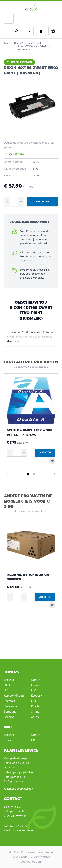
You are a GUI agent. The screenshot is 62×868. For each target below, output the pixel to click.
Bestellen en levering (16, 763)
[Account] (41, 31)
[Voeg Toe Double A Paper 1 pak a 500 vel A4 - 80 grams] (45, 453)
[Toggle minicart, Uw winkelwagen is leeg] (53, 31)
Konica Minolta (14, 696)
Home (17, 43)
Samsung (10, 712)
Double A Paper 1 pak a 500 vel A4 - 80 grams (30, 433)
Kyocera (37, 696)
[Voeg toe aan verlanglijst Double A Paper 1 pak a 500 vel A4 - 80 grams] (52, 461)
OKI (33, 701)
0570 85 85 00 (18, 826)
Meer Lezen (13, 341)
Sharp (35, 712)
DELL (7, 685)
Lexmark (10, 701)
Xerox (35, 717)
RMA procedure (13, 781)
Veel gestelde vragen (17, 758)
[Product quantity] (14, 202)
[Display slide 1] (28, 474)
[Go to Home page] (31, 7)
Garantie (9, 767)
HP (6, 690)
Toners (28, 43)
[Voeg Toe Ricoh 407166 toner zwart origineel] (45, 597)
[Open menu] (9, 19)
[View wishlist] (29, 31)
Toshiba (9, 717)
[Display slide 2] (34, 474)
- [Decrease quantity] (7, 202)
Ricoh (39, 43)
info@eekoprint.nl (23, 830)
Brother (9, 680)
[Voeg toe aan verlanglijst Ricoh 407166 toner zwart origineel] (52, 605)
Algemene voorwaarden (18, 789)
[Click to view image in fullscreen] (31, 107)
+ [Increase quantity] (21, 202)
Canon (36, 680)
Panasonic (11, 706)
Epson (35, 685)
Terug (7, 43)
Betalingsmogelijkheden (18, 772)
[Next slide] (54, 474)
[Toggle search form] (17, 31)
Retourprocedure (14, 777)
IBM (34, 690)
